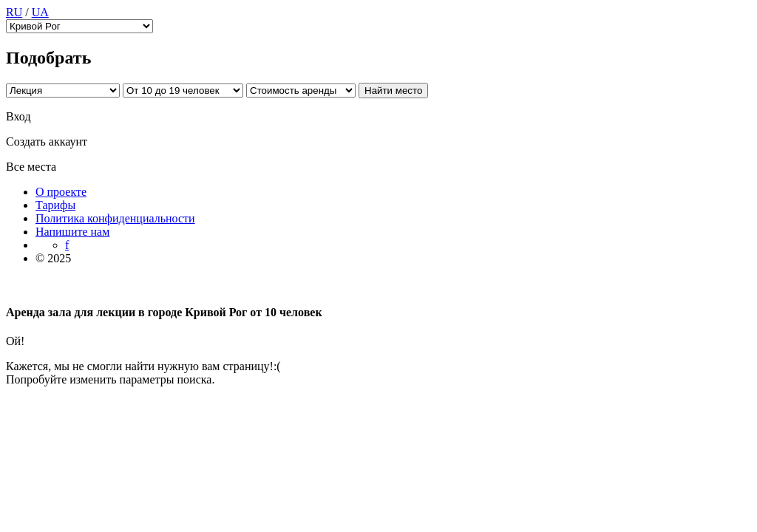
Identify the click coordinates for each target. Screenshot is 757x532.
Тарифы (55, 205)
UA (40, 12)
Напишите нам (72, 232)
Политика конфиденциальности (115, 218)
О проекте (61, 192)
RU (14, 12)
